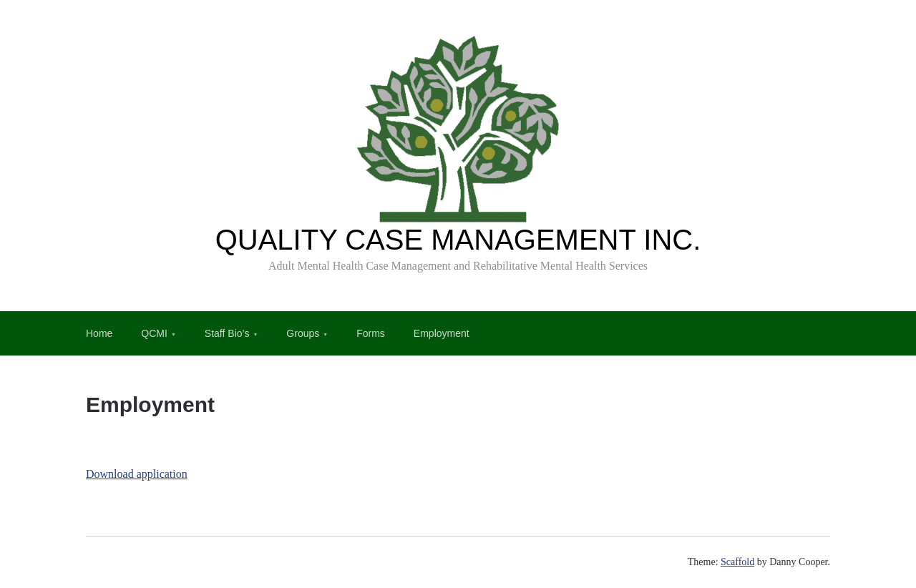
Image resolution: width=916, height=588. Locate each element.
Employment (442, 333)
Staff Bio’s (227, 333)
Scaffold (737, 562)
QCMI (154, 333)
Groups (303, 333)
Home (99, 333)
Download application (137, 474)
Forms (371, 333)
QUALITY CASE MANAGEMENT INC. (458, 240)
